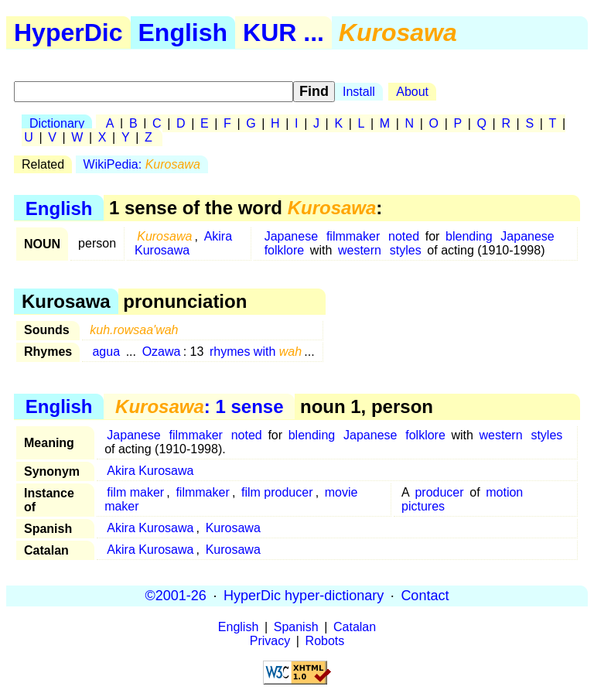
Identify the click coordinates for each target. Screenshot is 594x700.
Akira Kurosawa (183, 243)
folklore (285, 250)
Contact (425, 596)
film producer (277, 492)
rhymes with (256, 352)
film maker (135, 492)
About (412, 92)
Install (359, 92)
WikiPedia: (142, 164)
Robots (325, 641)
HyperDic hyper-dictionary (304, 596)
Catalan (355, 627)
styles (406, 250)
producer (439, 492)
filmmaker (353, 236)
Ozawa (162, 352)
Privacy (270, 641)
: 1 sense (199, 406)
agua (106, 352)
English (183, 32)
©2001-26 (176, 596)
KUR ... (283, 32)
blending (469, 236)
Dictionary (57, 123)
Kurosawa (233, 528)
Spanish (296, 627)
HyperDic (68, 32)
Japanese (291, 236)
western (360, 250)
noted (404, 236)
